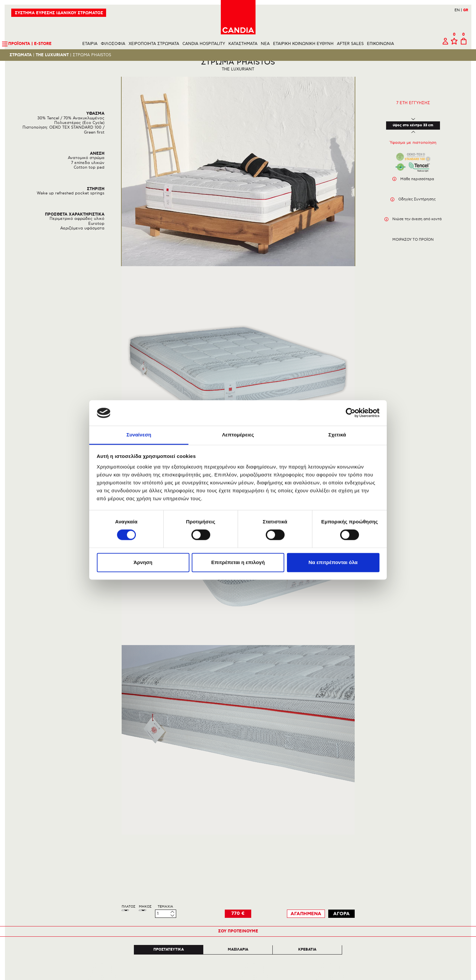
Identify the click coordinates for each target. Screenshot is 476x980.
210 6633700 (454, 963)
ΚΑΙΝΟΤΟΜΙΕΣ (29, 839)
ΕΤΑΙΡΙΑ (90, 44)
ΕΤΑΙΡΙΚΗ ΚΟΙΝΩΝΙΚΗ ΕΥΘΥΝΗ (303, 44)
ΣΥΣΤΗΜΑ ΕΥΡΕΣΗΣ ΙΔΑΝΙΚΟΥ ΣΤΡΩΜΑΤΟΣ (59, 13)
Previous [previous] (73, 704)
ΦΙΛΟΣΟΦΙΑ (113, 44)
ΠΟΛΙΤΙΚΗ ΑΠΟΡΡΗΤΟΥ (159, 865)
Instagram (239, 975)
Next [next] (403, 704)
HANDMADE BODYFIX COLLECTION (90, 839)
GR (465, 11)
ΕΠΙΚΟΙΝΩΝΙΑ (380, 44)
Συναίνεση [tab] (139, 435)
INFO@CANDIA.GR (448, 968)
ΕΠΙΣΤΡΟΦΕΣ (149, 852)
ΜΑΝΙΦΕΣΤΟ (27, 832)
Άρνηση (143, 562)
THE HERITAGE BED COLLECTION (88, 846)
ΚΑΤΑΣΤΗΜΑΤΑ (243, 44)
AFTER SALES (350, 44)
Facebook (228, 975)
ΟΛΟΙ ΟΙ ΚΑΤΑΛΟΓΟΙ (75, 865)
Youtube (252, 975)
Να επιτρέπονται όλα (333, 562)
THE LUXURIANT (53, 55)
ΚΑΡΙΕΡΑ (23, 859)
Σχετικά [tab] (337, 435)
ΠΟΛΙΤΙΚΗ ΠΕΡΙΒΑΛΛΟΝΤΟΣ (164, 859)
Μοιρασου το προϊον (413, 251)
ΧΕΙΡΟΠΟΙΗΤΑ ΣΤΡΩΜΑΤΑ (154, 44)
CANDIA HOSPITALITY (204, 44)
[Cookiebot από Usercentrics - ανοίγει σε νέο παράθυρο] (351, 413)
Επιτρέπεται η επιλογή (238, 562)
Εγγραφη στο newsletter (435, 821)
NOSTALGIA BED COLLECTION (85, 859)
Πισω (15, 797)
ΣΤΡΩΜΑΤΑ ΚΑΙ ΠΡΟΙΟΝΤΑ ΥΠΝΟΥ (89, 832)
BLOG (20, 872)
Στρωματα (21, 55)
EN (458, 10)
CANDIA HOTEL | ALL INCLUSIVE (87, 852)
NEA (265, 44)
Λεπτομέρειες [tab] (238, 435)
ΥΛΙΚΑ (21, 846)
